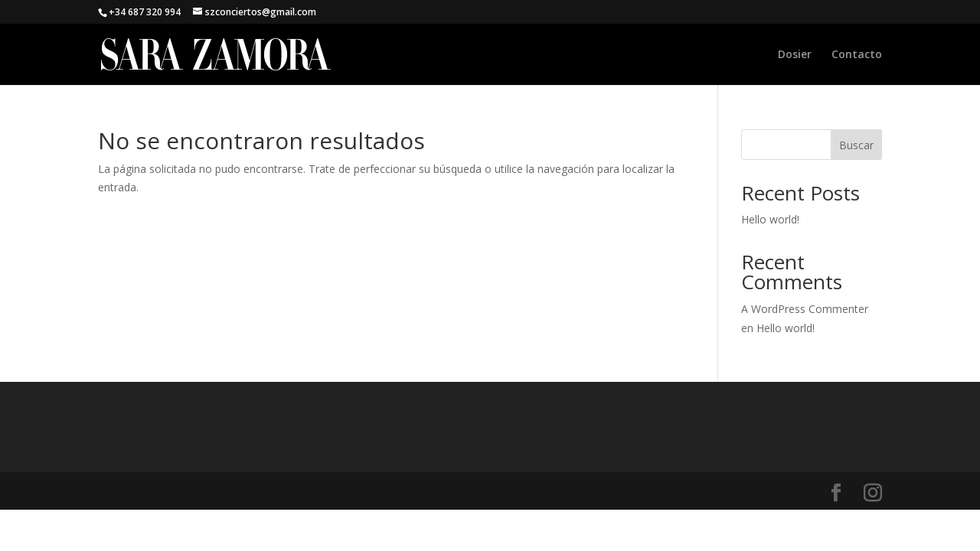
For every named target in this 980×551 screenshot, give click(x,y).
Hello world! (770, 219)
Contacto (857, 55)
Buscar (856, 145)
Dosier (795, 55)
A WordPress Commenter (805, 309)
